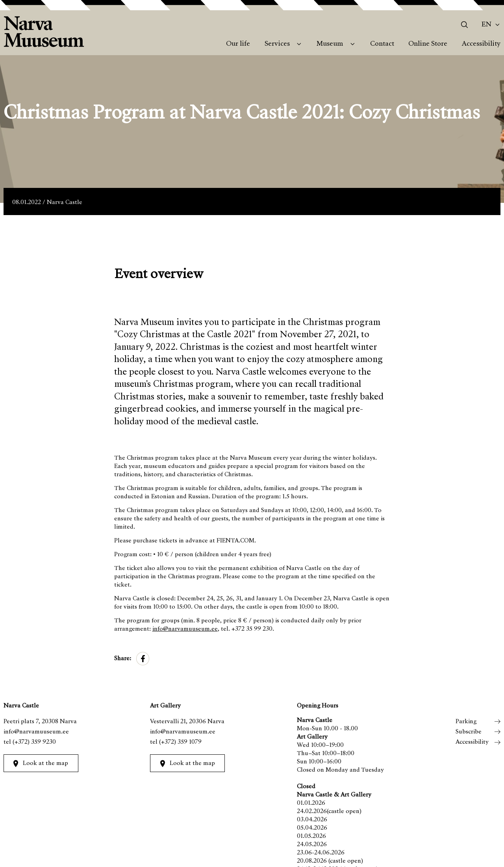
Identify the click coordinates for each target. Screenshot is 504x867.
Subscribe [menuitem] (469, 732)
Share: (123, 659)
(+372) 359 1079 (180, 742)
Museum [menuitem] (330, 44)
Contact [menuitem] (382, 44)
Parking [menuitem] (466, 722)
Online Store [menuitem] (428, 44)
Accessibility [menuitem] (481, 44)
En (486, 25)
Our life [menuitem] (238, 44)
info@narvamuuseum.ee (185, 629)
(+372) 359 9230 (34, 742)
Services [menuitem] (277, 44)
